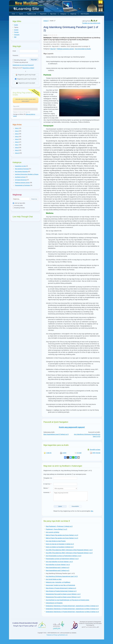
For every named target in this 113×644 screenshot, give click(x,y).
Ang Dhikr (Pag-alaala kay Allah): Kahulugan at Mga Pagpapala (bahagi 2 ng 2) (69, 553)
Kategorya (64, 14)
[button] (14, 128)
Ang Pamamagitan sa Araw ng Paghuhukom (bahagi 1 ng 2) (64, 556)
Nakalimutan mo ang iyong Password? (23, 65)
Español (16, 30)
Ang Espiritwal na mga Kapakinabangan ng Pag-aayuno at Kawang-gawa (68, 600)
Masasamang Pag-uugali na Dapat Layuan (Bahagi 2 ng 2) (63, 597)
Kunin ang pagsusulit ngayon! (72, 427)
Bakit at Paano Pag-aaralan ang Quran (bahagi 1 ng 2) (62, 535)
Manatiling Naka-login (19, 60)
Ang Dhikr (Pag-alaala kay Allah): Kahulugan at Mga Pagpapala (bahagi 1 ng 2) (69, 550)
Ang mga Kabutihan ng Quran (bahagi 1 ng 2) (59, 562)
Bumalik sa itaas (94, 449)
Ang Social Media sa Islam (54, 579)
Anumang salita (18, 205)
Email (14, 51)
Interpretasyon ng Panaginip (54, 603)
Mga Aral (53, 49)
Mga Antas (54, 14)
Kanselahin (75, 506)
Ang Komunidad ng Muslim (83, 49)
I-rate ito (47, 453)
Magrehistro (43, 14)
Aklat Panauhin (85, 14)
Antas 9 (46, 21)
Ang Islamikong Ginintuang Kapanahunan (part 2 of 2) (62, 576)
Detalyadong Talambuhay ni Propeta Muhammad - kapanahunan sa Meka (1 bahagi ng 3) (72, 606)
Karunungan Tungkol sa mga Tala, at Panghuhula (60, 585)
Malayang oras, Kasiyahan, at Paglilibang (58, 582)
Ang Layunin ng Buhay (53, 532)
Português (17, 35)
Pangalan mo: (48, 479)
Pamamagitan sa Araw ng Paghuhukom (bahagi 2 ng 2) (62, 559)
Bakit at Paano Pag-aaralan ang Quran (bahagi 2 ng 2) (62, 538)
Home (14, 14)
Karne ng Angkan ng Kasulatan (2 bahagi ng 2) (60, 547)
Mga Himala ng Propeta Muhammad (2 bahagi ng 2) (61, 591)
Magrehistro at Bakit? (28, 68)
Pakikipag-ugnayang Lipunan (65, 49)
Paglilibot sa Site (32, 14)
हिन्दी (15, 37)
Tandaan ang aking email (20, 62)
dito (92, 511)
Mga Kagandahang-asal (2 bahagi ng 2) (56, 434)
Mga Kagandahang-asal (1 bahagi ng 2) (58, 568)
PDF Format (95, 453)
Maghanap (74, 14)
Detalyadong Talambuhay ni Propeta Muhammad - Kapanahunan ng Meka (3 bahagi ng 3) (72, 612)
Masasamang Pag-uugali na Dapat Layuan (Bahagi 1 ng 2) (63, 594)
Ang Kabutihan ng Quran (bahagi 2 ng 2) (58, 565)
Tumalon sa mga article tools (91, 23)
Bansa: (46, 488)
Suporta (21, 14)
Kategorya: (47, 49)
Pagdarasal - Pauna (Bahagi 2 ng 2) (56, 529)
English (16, 25)
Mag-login (34, 60)
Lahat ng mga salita (19, 203)
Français (16, 32)
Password (15, 55)
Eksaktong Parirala (19, 208)
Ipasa (60, 506)
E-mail (78, 453)
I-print (63, 453)
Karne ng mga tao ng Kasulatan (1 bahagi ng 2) (60, 544)
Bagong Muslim (27, 7)
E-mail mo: (47, 484)
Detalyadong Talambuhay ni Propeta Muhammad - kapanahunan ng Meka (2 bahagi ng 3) (72, 609)
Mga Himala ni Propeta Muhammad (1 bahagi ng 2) (61, 588)
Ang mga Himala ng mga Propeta (56, 541)
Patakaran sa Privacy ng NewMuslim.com (57, 635)
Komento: (47, 492)
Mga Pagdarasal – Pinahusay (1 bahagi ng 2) (59, 526)
